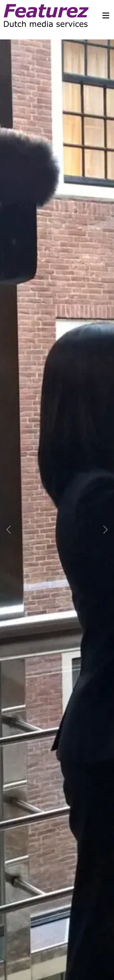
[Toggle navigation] (104, 15)
